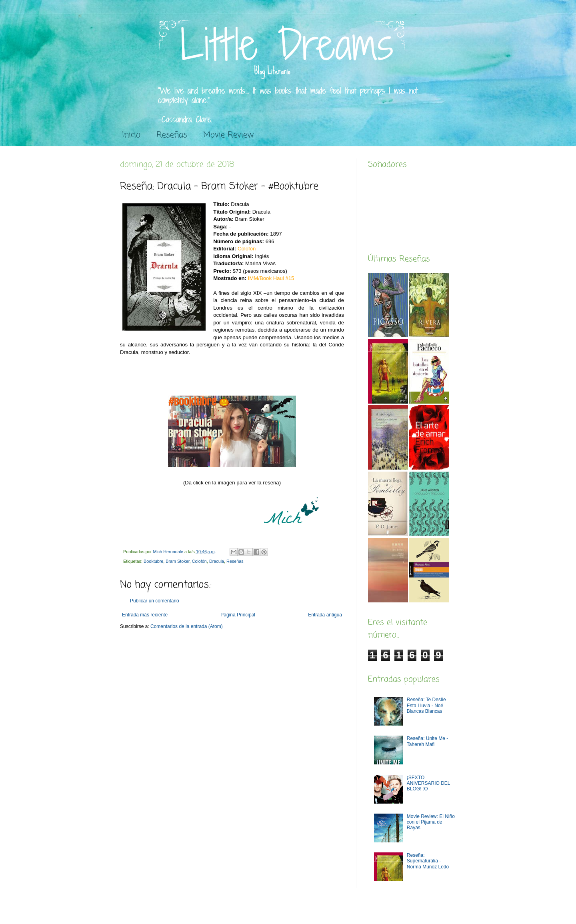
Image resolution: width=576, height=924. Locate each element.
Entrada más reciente (145, 615)
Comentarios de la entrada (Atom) (187, 626)
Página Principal (238, 615)
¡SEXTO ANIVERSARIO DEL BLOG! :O (428, 783)
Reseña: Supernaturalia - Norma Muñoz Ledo (428, 861)
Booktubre (153, 561)
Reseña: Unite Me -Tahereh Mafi (427, 741)
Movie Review (228, 135)
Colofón (199, 561)
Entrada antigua (325, 615)
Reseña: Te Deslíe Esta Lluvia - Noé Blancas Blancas (426, 705)
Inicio (131, 135)
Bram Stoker (177, 561)
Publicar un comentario (155, 601)
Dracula (217, 561)
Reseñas (172, 135)
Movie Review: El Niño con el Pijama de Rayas (431, 822)
